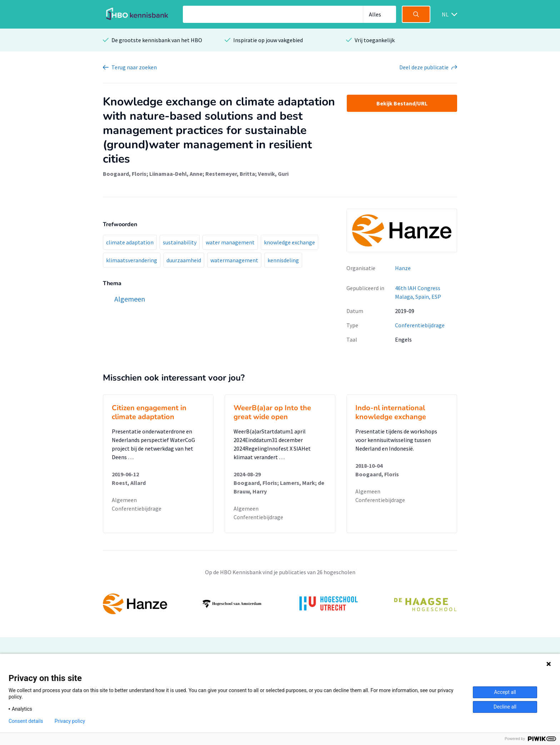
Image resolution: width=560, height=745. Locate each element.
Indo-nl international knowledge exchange (391, 412)
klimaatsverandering (132, 260)
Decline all (505, 707)
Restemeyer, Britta (230, 174)
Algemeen (124, 500)
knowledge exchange (289, 242)
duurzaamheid (184, 260)
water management (230, 242)
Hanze (403, 268)
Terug (134, 67)
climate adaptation (130, 242)
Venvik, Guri (273, 174)
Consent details (26, 721)
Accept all (505, 692)
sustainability (180, 242)
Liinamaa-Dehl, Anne (176, 174)
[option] (280, 604)
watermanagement (234, 260)
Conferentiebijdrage (420, 325)
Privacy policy (70, 721)
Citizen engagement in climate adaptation (149, 412)
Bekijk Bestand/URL (402, 103)
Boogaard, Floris (125, 174)
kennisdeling (283, 260)
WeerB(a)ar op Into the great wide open (272, 412)
